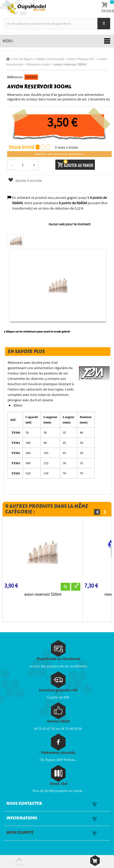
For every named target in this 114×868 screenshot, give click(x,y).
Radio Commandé (50, 59)
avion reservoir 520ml (43, 594)
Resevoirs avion (39, 64)
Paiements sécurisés (58, 753)
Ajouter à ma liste (25, 180)
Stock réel (58, 784)
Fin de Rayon (23, 59)
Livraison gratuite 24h (58, 690)
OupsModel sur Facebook (58, 659)
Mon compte (20, 833)
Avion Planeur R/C (81, 59)
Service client (58, 721)
